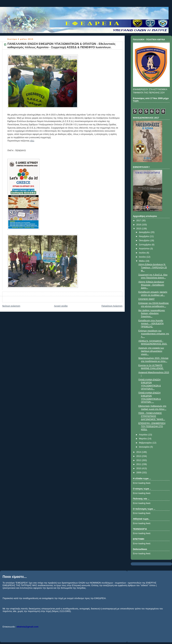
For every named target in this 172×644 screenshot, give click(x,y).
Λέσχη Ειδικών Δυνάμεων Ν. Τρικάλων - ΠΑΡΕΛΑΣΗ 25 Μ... (153, 267)
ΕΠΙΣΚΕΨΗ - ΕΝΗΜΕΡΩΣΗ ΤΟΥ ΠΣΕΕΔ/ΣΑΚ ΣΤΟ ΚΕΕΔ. (152, 426)
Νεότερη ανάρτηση (11, 306)
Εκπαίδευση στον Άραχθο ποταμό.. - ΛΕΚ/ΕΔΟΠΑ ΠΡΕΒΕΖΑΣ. (151, 324)
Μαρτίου (143, 439)
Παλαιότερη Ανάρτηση (112, 306)
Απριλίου (144, 435)
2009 (139, 473)
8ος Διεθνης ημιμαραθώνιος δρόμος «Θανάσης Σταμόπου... (152, 313)
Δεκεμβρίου (145, 232)
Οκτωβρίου (145, 241)
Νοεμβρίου (144, 236)
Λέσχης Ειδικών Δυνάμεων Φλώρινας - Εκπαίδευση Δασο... (151, 285)
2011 (139, 464)
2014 (139, 452)
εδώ (32, 141)
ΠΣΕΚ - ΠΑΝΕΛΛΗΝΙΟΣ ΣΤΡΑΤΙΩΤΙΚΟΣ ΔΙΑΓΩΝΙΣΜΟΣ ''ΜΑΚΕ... (152, 416)
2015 (139, 229)
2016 (139, 225)
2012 (139, 460)
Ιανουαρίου (145, 447)
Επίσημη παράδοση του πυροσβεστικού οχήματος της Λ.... (154, 334)
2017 (139, 221)
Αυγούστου (145, 249)
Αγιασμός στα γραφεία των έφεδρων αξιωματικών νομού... (151, 351)
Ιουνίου (143, 257)
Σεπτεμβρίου (145, 245)
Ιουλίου (143, 253)
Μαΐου (142, 261)
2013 (139, 456)
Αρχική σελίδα (61, 306)
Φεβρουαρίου (146, 443)
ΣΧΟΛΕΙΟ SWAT (147, 299)
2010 (139, 468)
